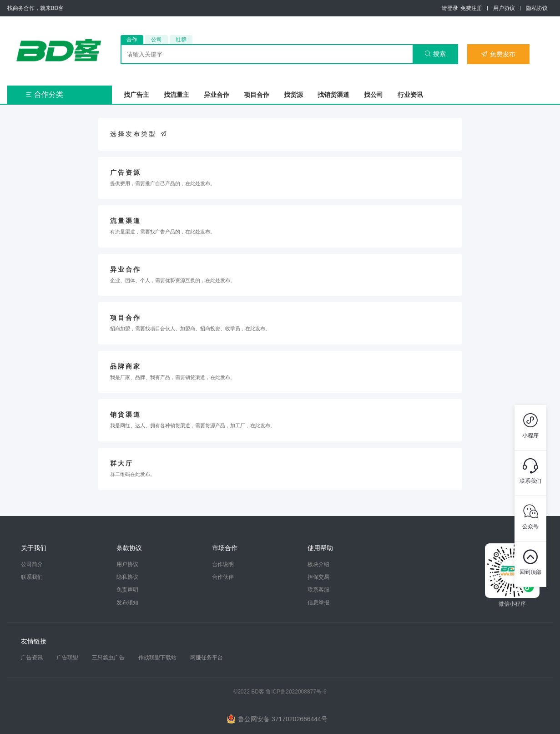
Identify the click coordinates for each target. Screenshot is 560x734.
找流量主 (177, 95)
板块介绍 (318, 564)
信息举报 (318, 602)
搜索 (435, 54)
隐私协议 (537, 8)
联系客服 (318, 590)
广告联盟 (67, 658)
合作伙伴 (223, 577)
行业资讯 (410, 95)
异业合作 (217, 95)
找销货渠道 (333, 95)
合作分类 (44, 94)
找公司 (373, 95)
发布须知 (127, 602)
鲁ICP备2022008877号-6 (296, 692)
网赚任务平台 (207, 658)
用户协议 (504, 8)
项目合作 (257, 95)
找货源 (293, 95)
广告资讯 (32, 658)
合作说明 (223, 564)
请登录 (450, 8)
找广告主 (136, 95)
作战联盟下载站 (157, 658)
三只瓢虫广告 (108, 658)
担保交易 (318, 577)
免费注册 (471, 8)
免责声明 (127, 590)
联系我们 (32, 577)
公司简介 (32, 564)
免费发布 (498, 54)
